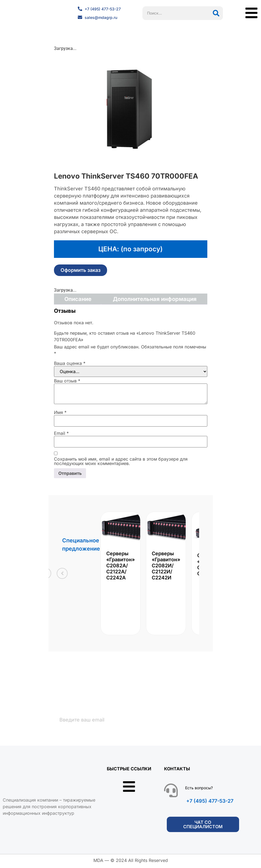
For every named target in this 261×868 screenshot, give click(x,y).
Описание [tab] (78, 299)
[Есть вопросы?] (171, 792)
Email (61, 433)
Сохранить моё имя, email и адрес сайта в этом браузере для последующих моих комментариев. (121, 461)
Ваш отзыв (67, 381)
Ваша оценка (70, 363)
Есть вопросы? (199, 789)
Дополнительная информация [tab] (155, 299)
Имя (60, 412)
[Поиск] (216, 13)
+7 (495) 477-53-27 (210, 803)
